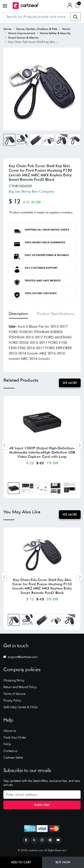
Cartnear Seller (13, 758)
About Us (10, 731)
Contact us (10, 751)
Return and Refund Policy (20, 687)
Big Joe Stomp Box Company (31, 191)
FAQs (7, 744)
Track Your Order (15, 737)
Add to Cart (21, 862)
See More (70, 383)
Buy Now (63, 862)
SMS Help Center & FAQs (20, 707)
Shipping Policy (14, 680)
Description (18, 313)
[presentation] (4, 445)
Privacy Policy (12, 700)
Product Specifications (56, 313)
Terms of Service (14, 694)
